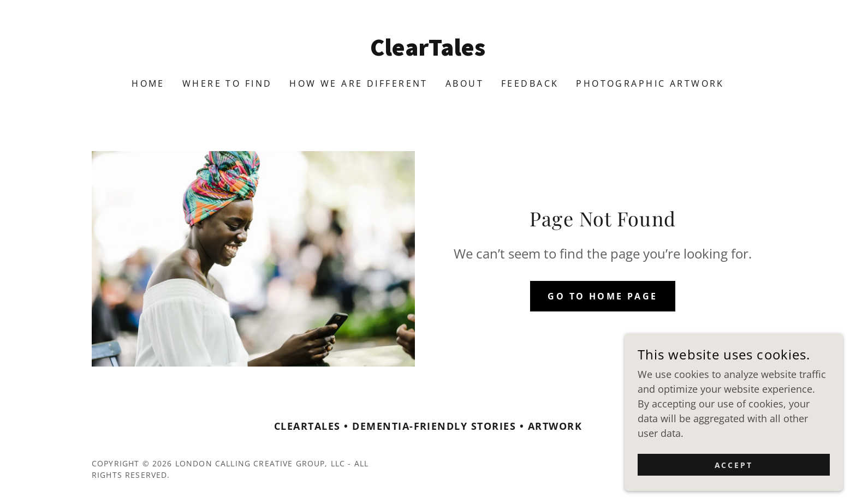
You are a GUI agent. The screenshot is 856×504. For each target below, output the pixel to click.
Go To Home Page (602, 296)
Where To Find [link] (227, 83)
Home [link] (148, 83)
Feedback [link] (530, 83)
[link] (428, 52)
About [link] (465, 83)
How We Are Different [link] (358, 83)
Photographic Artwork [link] (650, 83)
